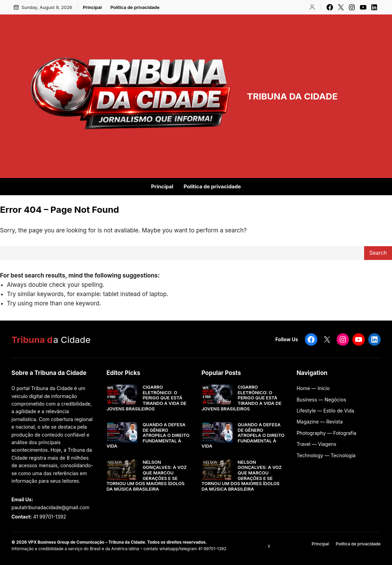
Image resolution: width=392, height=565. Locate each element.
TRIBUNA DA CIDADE (292, 96)
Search (378, 253)
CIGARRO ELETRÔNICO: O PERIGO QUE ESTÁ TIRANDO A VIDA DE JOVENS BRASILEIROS (146, 398)
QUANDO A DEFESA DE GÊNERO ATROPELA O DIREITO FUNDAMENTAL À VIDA (148, 435)
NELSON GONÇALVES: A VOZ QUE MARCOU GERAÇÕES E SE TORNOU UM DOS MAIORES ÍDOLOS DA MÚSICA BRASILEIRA (146, 476)
